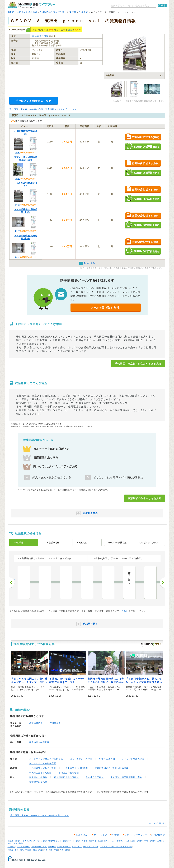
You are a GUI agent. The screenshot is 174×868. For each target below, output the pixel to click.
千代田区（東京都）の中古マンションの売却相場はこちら (40, 815)
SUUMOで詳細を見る (143, 146)
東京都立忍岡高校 (38, 782)
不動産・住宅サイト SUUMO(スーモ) (24, 841)
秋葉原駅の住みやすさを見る (145, 498)
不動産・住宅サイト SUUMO (22, 12)
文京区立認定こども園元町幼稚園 (112, 768)
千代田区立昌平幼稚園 (40, 773)
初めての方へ (83, 835)
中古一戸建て (150, 841)
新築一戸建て (137, 841)
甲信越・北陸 (31, 850)
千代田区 (83, 12)
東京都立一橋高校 (38, 777)
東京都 (73, 12)
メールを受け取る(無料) (106, 308)
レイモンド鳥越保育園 (133, 759)
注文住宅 (11, 847)
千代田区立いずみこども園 (43, 768)
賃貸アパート (69, 841)
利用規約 (116, 835)
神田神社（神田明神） (40, 742)
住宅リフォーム (23, 847)
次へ (162, 583)
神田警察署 (55, 723)
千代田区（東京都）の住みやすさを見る (138, 364)
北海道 (10, 850)
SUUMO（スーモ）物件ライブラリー (31, 5)
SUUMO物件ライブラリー (53, 12)
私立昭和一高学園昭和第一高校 (126, 777)
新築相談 (52, 847)
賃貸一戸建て (82, 841)
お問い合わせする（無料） (143, 137)
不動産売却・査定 (39, 847)
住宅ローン (77, 847)
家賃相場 (93, 841)
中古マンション (123, 841)
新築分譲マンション (107, 841)
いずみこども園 (107, 759)
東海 (40, 850)
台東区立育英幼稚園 (69, 773)
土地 (159, 841)
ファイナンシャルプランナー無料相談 (116, 847)
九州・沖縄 (64, 850)
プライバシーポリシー (136, 835)
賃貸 (70, 30)
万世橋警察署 (36, 723)
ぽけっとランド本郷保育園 (43, 763)
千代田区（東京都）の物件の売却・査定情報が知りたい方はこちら (43, 109)
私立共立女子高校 (95, 777)
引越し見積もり (64, 847)
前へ (12, 583)
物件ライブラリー (91, 847)
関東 (22, 850)
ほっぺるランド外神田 (81, 759)
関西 (45, 850)
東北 (17, 850)
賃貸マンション (55, 841)
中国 (56, 850)
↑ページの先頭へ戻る (157, 823)
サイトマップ (100, 835)
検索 (163, 6)
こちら (125, 611)
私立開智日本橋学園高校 (66, 777)
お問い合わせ (158, 835)
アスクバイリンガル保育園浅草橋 (46, 759)
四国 (51, 850)
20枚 (17, 152)
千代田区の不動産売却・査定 (34, 101)
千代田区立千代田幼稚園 (75, 768)
